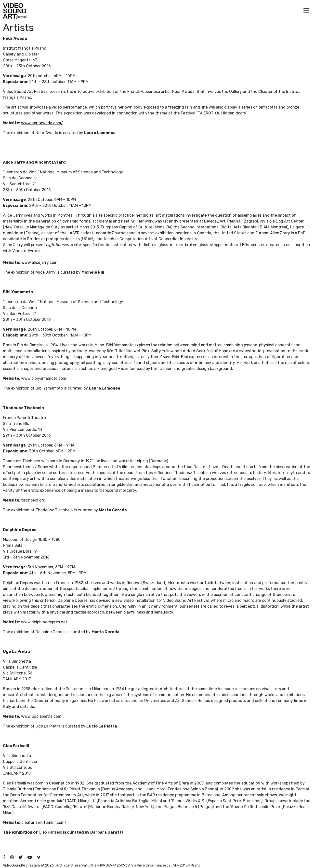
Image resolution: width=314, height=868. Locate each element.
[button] (306, 11)
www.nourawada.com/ (42, 123)
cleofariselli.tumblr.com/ (44, 822)
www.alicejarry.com (39, 262)
